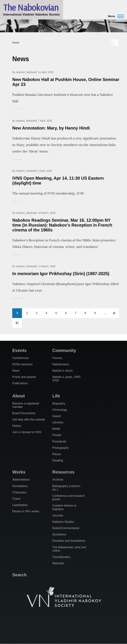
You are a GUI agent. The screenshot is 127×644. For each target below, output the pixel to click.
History (17, 426)
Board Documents (24, 413)
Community (64, 350)
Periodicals (59, 442)
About (18, 396)
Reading (58, 460)
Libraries (58, 422)
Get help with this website (29, 420)
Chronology (60, 410)
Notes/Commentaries (66, 528)
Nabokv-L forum (62, 371)
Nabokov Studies (63, 522)
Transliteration (61, 557)
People (57, 435)
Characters (19, 492)
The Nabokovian (31, 7)
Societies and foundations (69, 541)
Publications (20, 383)
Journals (58, 515)
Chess (16, 499)
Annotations (20, 486)
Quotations (59, 534)
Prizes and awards (24, 377)
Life (56, 396)
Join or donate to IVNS (27, 432)
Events (19, 350)
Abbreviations (21, 480)
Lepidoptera (20, 505)
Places (57, 454)
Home (16, 43)
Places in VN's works (26, 511)
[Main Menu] (115, 16)
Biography (59, 403)
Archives (58, 480)
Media (56, 429)
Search (19, 575)
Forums (57, 358)
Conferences (20, 358)
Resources (63, 472)
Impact (57, 416)
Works (19, 472)
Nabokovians (61, 364)
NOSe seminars (22, 364)
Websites (58, 563)
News (16, 371)
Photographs (60, 448)
